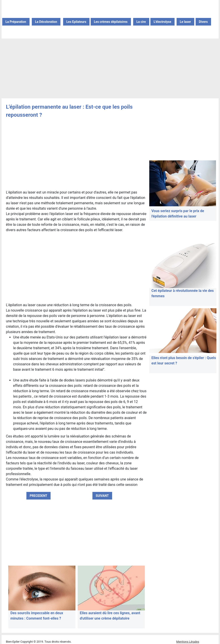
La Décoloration (46, 22)
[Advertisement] (110, 69)
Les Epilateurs (76, 22)
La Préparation (16, 22)
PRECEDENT (38, 496)
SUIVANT (102, 496)
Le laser (186, 22)
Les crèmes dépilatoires (111, 22)
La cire (141, 22)
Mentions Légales (188, 642)
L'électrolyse (163, 22)
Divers (203, 22)
